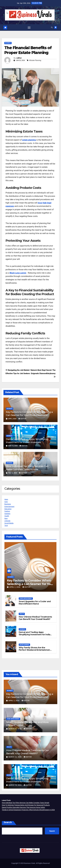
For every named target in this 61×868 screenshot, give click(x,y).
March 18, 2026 (15, 785)
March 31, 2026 (15, 729)
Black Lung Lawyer (18, 273)
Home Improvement (26, 598)
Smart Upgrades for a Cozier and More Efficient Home (35, 603)
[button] (52, 27)
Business (8, 43)
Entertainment (9, 507)
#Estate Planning (35, 60)
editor (19, 58)
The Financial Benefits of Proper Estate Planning (28, 50)
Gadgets (7, 514)
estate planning (29, 140)
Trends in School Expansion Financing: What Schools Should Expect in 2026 (28, 810)
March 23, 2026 (15, 757)
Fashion (7, 511)
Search (8, 822)
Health (7, 516)
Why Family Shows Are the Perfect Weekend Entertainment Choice (35, 650)
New (6, 518)
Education (8, 509)
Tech (6, 526)
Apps (6, 499)
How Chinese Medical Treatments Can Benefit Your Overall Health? (35, 618)
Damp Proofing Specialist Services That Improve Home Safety (23, 807)
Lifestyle (7, 521)
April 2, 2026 (15, 587)
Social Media (9, 523)
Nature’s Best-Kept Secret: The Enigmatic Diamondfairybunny (43, 373)
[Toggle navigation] (29, 28)
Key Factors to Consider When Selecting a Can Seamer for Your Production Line (29, 413)
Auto (6, 502)
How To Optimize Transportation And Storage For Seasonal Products (26, 805)
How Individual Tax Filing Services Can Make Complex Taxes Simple (27, 468)
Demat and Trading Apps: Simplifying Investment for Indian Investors (27, 441)
